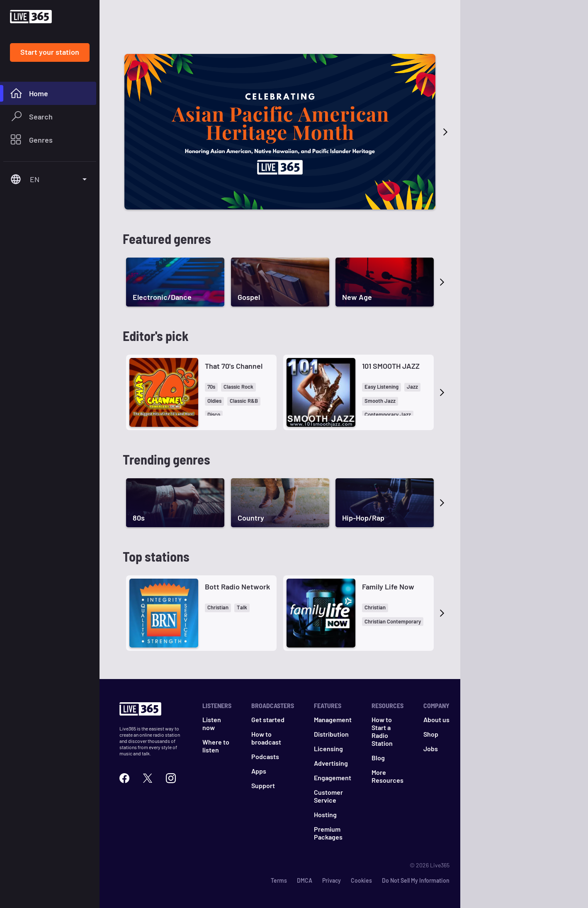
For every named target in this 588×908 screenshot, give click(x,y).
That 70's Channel (234, 366)
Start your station (50, 52)
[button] (211, 387)
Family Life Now (388, 587)
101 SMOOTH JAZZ (391, 366)
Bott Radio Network (237, 587)
